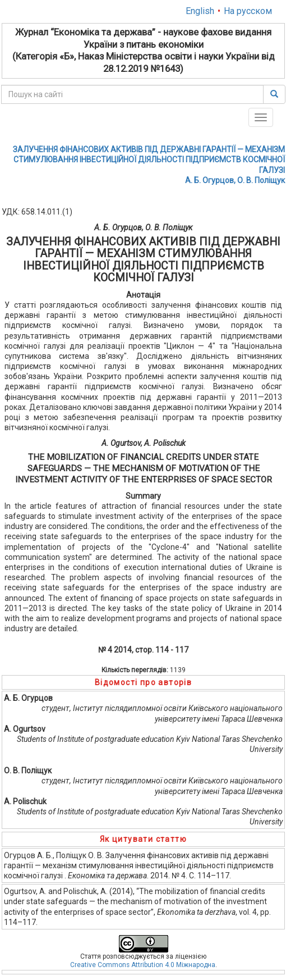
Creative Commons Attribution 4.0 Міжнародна (143, 965)
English (200, 11)
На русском (248, 11)
